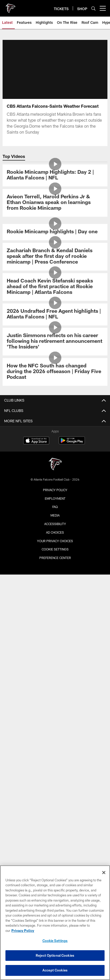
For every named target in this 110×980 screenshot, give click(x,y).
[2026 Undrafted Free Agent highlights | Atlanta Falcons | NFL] (55, 314)
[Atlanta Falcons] (55, 465)
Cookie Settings (55, 549)
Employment (55, 498)
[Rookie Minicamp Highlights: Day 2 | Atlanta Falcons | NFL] (55, 175)
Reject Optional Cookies (55, 955)
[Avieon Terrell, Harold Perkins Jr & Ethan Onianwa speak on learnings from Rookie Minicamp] (55, 203)
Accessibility (55, 524)
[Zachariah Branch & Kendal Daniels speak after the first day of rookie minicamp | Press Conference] (55, 257)
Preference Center (55, 558)
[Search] (93, 8)
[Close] (104, 873)
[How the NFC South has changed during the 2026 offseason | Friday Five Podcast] (55, 372)
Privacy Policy (55, 490)
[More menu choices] (103, 8)
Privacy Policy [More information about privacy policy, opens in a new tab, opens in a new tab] (23, 931)
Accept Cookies (55, 970)
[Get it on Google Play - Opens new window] (72, 443)
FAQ (55, 507)
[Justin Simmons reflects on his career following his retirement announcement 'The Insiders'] (55, 342)
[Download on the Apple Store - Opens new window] (36, 441)
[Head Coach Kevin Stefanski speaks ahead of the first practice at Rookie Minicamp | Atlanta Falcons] (55, 287)
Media (55, 515)
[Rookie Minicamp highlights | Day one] (55, 232)
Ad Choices (55, 532)
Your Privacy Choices (55, 541)
